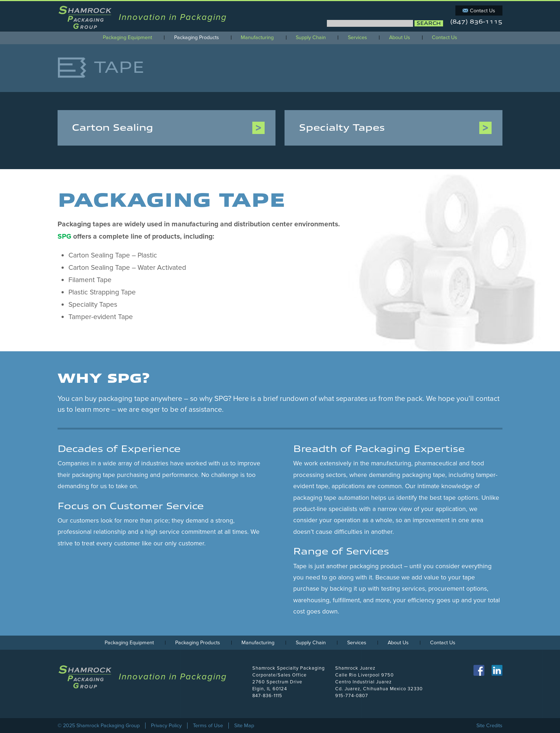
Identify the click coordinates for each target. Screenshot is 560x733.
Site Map (244, 726)
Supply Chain (311, 38)
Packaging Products (197, 38)
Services (357, 38)
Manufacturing (257, 38)
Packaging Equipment (127, 38)
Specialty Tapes (342, 128)
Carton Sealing (113, 128)
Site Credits (489, 726)
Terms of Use (208, 726)
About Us (400, 38)
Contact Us (483, 11)
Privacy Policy (166, 726)
